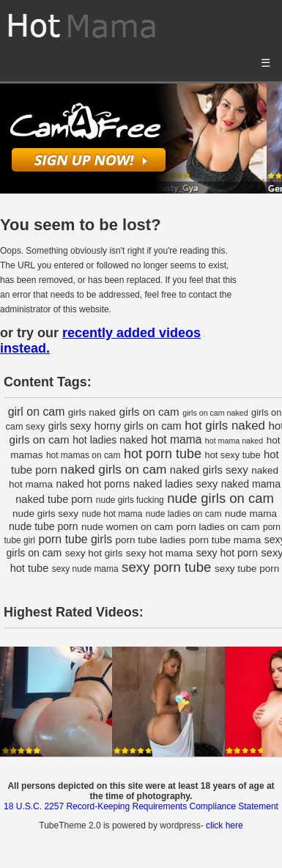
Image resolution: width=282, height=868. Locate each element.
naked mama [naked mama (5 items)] (251, 484)
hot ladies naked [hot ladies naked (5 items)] (110, 440)
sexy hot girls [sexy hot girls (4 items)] (94, 553)
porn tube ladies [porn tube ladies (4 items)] (151, 540)
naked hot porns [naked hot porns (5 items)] (93, 484)
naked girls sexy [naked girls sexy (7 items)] (209, 470)
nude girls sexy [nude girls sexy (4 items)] (45, 514)
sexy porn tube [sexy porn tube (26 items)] (166, 567)
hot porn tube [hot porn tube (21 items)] (163, 454)
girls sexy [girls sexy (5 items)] (70, 426)
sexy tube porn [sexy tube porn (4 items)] (247, 569)
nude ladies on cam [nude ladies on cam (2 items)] (184, 514)
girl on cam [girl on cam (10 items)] (37, 412)
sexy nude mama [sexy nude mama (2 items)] (85, 569)
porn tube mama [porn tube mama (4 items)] (225, 540)
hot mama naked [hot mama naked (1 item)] (234, 441)
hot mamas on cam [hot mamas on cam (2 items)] (84, 455)
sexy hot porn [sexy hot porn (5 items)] (227, 553)
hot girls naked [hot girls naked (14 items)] (225, 426)
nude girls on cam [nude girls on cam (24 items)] (220, 498)
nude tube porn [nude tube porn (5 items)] (44, 526)
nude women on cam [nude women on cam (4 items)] (127, 527)
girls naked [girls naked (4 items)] (92, 412)
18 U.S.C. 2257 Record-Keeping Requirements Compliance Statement (141, 806)
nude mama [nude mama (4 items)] (251, 514)
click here (225, 825)
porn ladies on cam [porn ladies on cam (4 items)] (218, 527)
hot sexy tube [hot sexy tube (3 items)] (233, 455)
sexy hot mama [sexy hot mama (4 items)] (159, 553)
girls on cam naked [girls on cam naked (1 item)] (215, 413)
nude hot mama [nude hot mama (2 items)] (112, 514)
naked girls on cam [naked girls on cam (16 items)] (114, 469)
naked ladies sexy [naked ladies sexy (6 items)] (176, 484)
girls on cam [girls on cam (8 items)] (149, 412)
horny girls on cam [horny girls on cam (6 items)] (138, 426)
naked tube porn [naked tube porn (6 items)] (54, 499)
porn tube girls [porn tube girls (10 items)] (75, 539)
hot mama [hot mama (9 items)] (176, 439)
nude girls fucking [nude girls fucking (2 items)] (130, 500)
